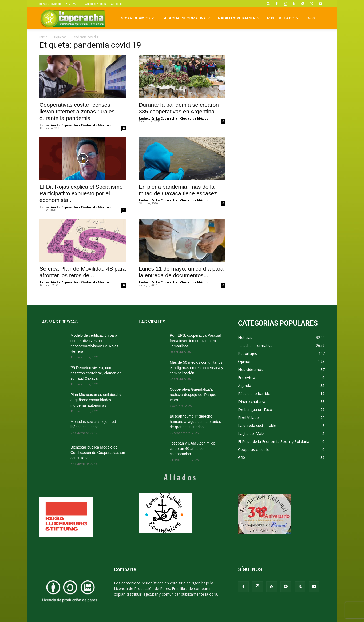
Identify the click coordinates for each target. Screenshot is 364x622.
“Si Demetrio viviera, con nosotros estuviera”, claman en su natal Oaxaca (96, 373)
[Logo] (73, 18)
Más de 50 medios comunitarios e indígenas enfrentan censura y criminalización (196, 368)
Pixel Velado (283, 18)
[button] (268, 4)
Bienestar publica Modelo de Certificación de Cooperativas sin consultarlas (98, 453)
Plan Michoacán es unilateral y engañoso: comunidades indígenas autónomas (96, 400)
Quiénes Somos (95, 4)
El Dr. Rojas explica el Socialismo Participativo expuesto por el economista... (81, 193)
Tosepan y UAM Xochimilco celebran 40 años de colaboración (192, 449)
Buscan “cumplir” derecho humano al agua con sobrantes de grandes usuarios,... (195, 422)
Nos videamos (138, 18)
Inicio (43, 37)
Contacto (117, 4)
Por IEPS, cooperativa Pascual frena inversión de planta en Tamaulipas (195, 341)
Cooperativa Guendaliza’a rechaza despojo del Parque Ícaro (193, 395)
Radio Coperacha (239, 18)
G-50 (310, 18)
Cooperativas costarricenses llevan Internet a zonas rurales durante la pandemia (77, 111)
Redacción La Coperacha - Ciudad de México (74, 125)
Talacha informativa (186, 18)
